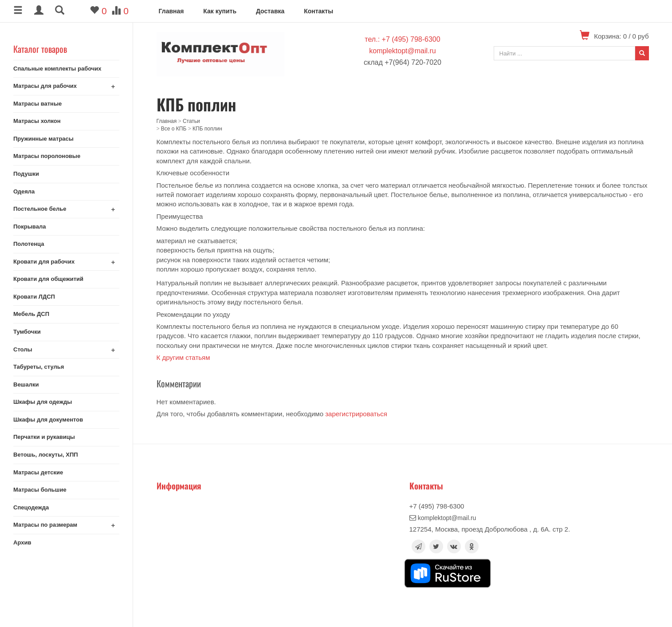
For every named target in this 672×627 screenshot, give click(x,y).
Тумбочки (27, 332)
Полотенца (29, 244)
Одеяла (24, 191)
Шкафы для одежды (43, 402)
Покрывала (29, 227)
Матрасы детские (38, 472)
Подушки (26, 174)
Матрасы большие (40, 490)
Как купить (220, 11)
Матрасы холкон (37, 121)
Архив (22, 542)
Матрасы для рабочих (45, 86)
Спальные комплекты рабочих (57, 69)
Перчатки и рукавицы (44, 437)
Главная (171, 11)
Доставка (270, 11)
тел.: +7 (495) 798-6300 (402, 39)
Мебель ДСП (31, 314)
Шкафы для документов (48, 420)
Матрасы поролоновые (47, 156)
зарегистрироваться (356, 414)
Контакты (318, 11)
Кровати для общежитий (48, 279)
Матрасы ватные (37, 104)
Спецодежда (31, 507)
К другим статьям (183, 357)
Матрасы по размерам (45, 525)
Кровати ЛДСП (34, 297)
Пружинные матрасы (43, 139)
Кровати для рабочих (44, 262)
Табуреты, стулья (39, 367)
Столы (23, 349)
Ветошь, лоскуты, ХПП (46, 455)
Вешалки (26, 384)
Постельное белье (40, 209)
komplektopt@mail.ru (403, 51)
